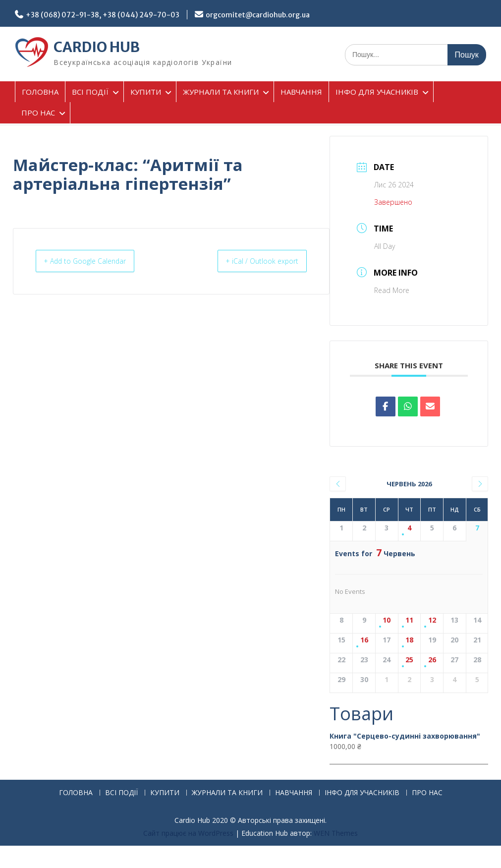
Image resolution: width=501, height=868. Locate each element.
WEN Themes (336, 833)
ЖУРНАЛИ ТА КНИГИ (221, 92)
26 (432, 660)
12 (432, 620)
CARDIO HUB (97, 47)
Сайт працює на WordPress (188, 833)
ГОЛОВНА (40, 92)
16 (364, 640)
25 (409, 660)
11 (409, 620)
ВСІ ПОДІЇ (90, 92)
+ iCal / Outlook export (255, 261)
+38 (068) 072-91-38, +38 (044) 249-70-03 (103, 15)
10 (387, 620)
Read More (392, 290)
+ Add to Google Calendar (93, 261)
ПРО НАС (38, 113)
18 (409, 640)
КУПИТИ (146, 92)
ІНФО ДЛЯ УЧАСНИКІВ (377, 92)
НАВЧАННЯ (301, 92)
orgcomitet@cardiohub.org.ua (258, 15)
